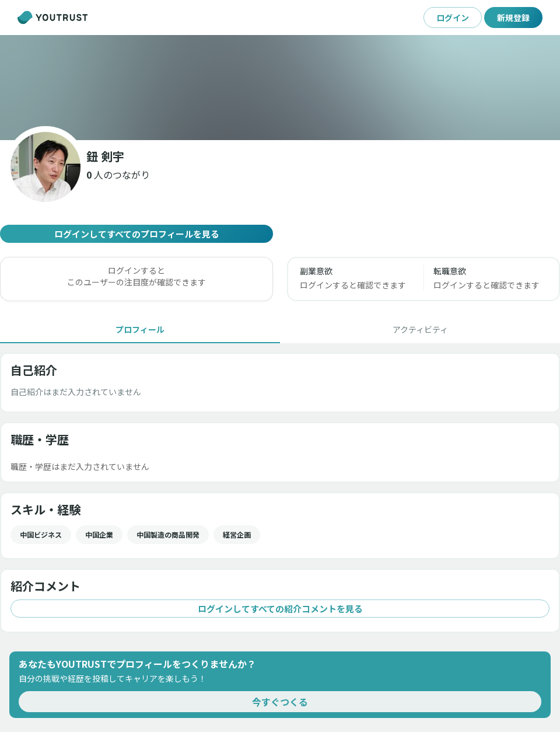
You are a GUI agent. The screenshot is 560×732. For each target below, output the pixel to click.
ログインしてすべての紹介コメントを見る (280, 609)
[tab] (140, 329)
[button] (118, 175)
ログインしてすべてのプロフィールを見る (136, 234)
